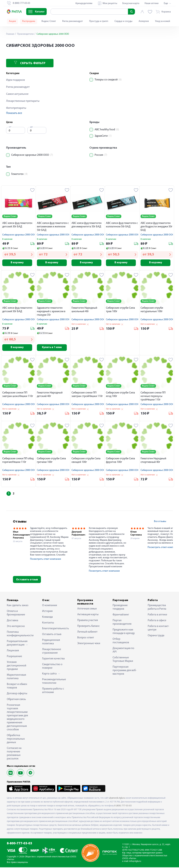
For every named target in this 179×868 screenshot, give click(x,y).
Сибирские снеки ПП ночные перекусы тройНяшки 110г (153, 397)
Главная (10, 34)
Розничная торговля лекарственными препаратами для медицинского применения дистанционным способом (17, 718)
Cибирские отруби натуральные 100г (152, 310)
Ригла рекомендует (73, 21)
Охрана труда (156, 636)
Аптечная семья (87, 609)
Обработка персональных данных (16, 739)
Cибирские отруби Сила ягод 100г (120, 395)
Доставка (12, 621)
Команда (47, 617)
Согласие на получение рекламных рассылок (14, 754)
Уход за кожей (163, 21)
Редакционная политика (51, 642)
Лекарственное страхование (52, 652)
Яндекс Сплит (49, 21)
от (10, 127)
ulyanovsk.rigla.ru (117, 799)
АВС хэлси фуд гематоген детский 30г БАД (17, 225)
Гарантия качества (53, 659)
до (32, 127)
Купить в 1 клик (53, 348)
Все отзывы (160, 522)
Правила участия (88, 621)
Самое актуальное (17, 94)
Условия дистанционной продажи (17, 666)
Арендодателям (84, 3)
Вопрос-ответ (86, 638)
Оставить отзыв (27, 580)
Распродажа (29, 21)
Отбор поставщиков (121, 641)
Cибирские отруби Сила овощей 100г (86, 461)
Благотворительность (54, 629)
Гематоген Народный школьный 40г (84, 310)
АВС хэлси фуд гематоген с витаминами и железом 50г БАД (53, 227)
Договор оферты (17, 694)
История (47, 612)
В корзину (18, 263)
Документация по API (123, 651)
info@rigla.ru (135, 862)
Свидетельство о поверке (52, 667)
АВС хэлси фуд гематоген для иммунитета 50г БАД (87, 225)
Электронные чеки (89, 644)
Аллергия (144, 21)
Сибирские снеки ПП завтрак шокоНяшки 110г (18, 395)
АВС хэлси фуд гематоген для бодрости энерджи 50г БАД (156, 227)
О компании (50, 606)
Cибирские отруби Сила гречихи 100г (51, 461)
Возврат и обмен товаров (17, 687)
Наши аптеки (152, 3)
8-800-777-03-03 (19, 844)
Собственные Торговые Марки (123, 660)
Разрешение (14, 657)
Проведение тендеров (120, 608)
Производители (26, 34)
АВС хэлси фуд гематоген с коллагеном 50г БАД (122, 225)
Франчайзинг (121, 615)
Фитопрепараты (16, 108)
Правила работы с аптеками (53, 691)
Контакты (48, 623)
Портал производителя (122, 623)
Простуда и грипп (99, 21)
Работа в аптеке (157, 615)
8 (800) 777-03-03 (123, 806)
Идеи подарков (15, 80)
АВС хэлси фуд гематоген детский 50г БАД (17, 310)
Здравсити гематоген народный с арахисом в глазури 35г (51, 312)
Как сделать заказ (18, 606)
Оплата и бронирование (16, 613)
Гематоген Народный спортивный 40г (153, 461)
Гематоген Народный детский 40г (50, 395)
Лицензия (13, 651)
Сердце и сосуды (123, 21)
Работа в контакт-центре (158, 629)
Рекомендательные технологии (54, 682)
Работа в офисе (157, 621)
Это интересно (16, 627)
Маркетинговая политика (16, 677)
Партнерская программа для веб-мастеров (125, 671)
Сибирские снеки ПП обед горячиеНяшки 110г (18, 461)
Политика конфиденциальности (19, 634)
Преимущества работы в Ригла (157, 608)
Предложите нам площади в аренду (124, 632)
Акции (12, 21)
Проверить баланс (88, 627)
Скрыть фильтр (30, 63)
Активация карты (88, 615)
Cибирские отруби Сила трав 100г (120, 310)
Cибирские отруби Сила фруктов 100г (120, 461)
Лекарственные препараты (23, 101)
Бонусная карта (131, 3)
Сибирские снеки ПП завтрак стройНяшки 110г (87, 395)
